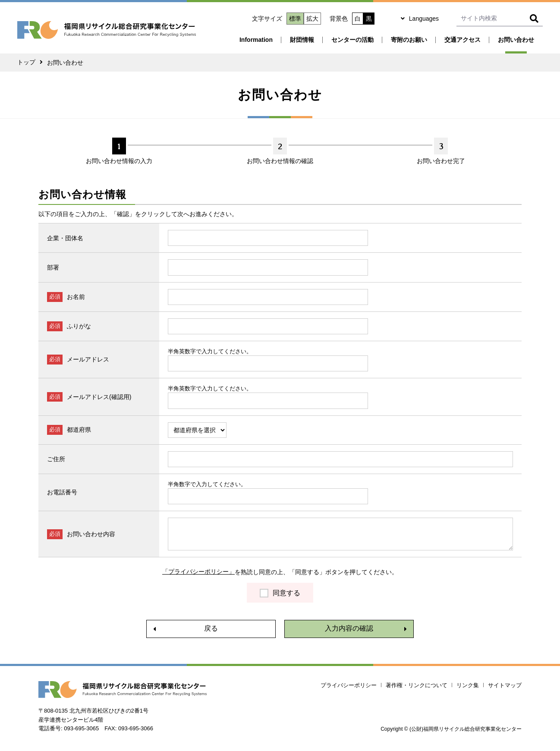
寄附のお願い (409, 40)
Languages (424, 19)
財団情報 (302, 40)
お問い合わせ (516, 40)
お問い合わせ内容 (91, 534)
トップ (26, 63)
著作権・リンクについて (417, 686)
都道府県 (79, 430)
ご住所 (56, 459)
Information (256, 40)
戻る (211, 629)
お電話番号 (62, 492)
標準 (295, 19)
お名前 (76, 297)
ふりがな (79, 326)
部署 (53, 267)
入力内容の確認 (349, 629)
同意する (286, 593)
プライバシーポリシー (349, 686)
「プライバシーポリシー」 (198, 572)
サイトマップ (505, 686)
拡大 (312, 19)
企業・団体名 (65, 238)
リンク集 (468, 686)
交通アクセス (462, 40)
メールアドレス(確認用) (99, 397)
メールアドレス (88, 359)
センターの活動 (352, 40)
